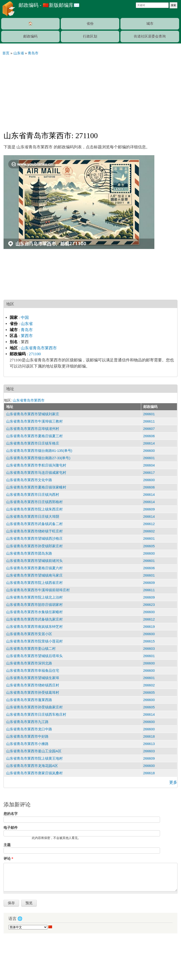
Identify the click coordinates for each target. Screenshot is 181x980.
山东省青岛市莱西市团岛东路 (29, 553)
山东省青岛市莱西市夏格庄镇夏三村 (34, 436)
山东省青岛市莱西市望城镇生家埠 (33, 678)
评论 (8, 859)
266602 (149, 531)
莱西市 (27, 336)
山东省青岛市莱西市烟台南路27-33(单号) (38, 458)
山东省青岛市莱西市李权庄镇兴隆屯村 (36, 465)
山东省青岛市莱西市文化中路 (29, 480)
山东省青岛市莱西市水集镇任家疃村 (34, 612)
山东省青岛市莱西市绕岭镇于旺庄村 (34, 531)
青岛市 (27, 330)
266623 (149, 605)
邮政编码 (30, 36)
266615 (149, 641)
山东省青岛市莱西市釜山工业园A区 (34, 751)
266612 (149, 524)
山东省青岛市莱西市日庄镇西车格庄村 (36, 715)
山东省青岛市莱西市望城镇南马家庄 (34, 575)
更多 (173, 782)
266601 (149, 414)
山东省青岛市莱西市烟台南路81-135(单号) (39, 451)
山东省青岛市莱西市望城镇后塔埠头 (34, 656)
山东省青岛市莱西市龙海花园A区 (32, 766)
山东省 (27, 324)
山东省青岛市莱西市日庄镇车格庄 (33, 443)
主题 (7, 845)
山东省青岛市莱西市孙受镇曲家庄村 (34, 707)
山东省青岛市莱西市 (39, 348)
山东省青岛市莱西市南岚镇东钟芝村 (34, 627)
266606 (149, 436)
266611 (149, 421)
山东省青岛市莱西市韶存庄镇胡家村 (34, 605)
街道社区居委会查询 (150, 36)
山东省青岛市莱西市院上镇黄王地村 (34, 758)
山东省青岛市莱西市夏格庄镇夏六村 (34, 568)
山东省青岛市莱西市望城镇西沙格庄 (34, 539)
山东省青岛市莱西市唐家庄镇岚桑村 (34, 773)
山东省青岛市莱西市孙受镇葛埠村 (33, 693)
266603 (149, 649)
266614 (149, 443)
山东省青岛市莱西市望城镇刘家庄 (33, 414)
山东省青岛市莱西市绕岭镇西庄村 (33, 685)
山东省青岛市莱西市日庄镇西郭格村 (34, 502)
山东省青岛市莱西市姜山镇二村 (31, 649)
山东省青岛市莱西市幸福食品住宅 (33, 671)
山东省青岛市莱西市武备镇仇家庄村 (34, 619)
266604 (149, 465)
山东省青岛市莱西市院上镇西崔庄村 (34, 583)
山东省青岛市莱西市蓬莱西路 (29, 700)
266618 (149, 736)
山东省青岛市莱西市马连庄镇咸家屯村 (36, 473)
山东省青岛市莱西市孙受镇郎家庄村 (34, 546)
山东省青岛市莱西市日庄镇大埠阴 (33, 517)
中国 (25, 318)
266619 (149, 627)
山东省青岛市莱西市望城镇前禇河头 (34, 561)
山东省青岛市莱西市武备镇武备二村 (34, 524)
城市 (150, 24)
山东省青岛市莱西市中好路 (27, 736)
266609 (149, 509)
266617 (149, 473)
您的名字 (11, 814)
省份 (90, 24)
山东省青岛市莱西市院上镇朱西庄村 (34, 509)
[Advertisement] (90, 91)
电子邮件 (11, 828)
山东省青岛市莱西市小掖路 (27, 744)
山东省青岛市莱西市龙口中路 (29, 729)
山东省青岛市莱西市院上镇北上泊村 (34, 597)
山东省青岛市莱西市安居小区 (29, 634)
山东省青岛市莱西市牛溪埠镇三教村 (34, 421)
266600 (149, 451)
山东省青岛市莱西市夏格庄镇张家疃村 (36, 487)
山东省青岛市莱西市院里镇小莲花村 (34, 641)
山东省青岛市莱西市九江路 (27, 722)
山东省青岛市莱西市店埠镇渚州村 (33, 429)
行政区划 (90, 36)
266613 (149, 744)
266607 (149, 429)
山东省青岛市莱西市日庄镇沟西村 (33, 495)
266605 (149, 546)
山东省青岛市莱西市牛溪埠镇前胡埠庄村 (38, 590)
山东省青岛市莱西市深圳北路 (29, 663)
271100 (35, 354)
